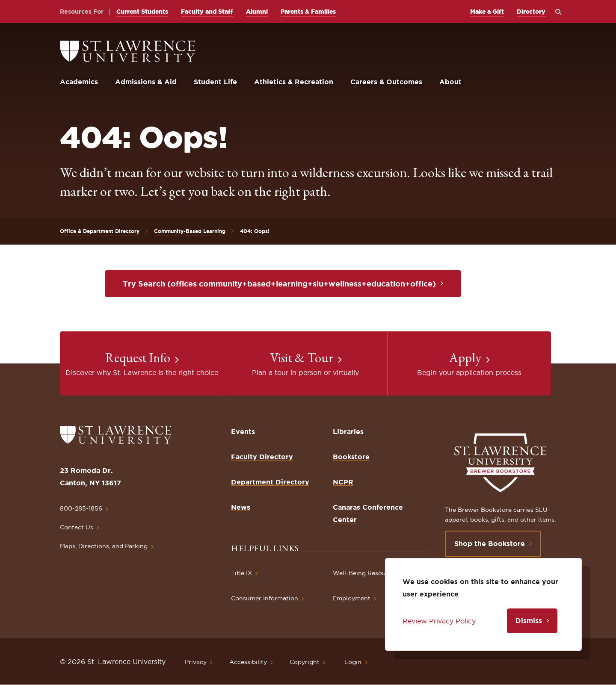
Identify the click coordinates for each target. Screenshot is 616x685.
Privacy (196, 662)
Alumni (257, 12)
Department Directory (270, 482)
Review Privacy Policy (439, 621)
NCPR (343, 482)
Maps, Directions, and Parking (104, 546)
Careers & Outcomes (386, 82)
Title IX (241, 573)
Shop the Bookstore (490, 543)
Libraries (348, 431)
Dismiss (529, 620)
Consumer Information (265, 598)
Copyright (305, 662)
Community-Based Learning (190, 231)
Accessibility (248, 662)
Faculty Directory (262, 457)
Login (353, 662)
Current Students (142, 12)
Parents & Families (308, 12)
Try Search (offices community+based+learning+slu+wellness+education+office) (279, 283)
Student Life (215, 82)
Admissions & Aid (146, 82)
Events (243, 431)
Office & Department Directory (100, 231)
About (450, 82)
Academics (79, 82)
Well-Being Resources (366, 573)
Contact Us (77, 527)
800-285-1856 (81, 508)
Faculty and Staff (207, 12)
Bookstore (351, 457)
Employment (352, 598)
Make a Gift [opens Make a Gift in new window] (487, 12)
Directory (531, 12)
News (241, 507)
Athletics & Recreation (294, 82)
